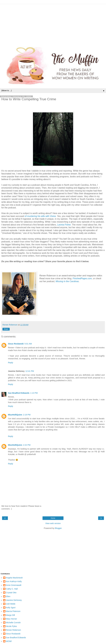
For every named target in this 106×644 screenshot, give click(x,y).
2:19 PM (27, 415)
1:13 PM (34, 393)
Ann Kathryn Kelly (14, 581)
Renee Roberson (13, 630)
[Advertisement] (53, 23)
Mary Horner (11, 619)
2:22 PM (27, 445)
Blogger (58, 528)
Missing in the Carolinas (67, 281)
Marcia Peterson (13, 611)
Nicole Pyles (11, 626)
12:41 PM (30, 371)
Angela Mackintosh (14, 578)
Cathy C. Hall (12, 589)
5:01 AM (28, 344)
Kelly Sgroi (11, 608)
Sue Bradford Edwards (19, 393)
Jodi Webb (11, 604)
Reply (11, 363)
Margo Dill (10, 615)
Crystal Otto (11, 593)
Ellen (8, 596)
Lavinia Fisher (64, 225)
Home (53, 518)
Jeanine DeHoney (14, 600)
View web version (53, 523)
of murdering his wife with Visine (40, 216)
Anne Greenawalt (14, 585)
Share (6, 329)
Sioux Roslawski (16, 344)
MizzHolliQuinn (15, 415)
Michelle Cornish (13, 623)
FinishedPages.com (82, 278)
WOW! (9, 641)
